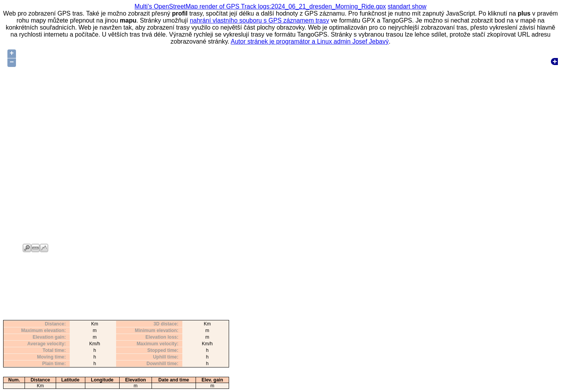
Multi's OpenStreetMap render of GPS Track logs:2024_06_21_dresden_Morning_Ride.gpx (260, 6)
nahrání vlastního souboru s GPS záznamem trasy (259, 20)
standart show (407, 6)
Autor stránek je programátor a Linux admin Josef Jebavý (310, 41)
